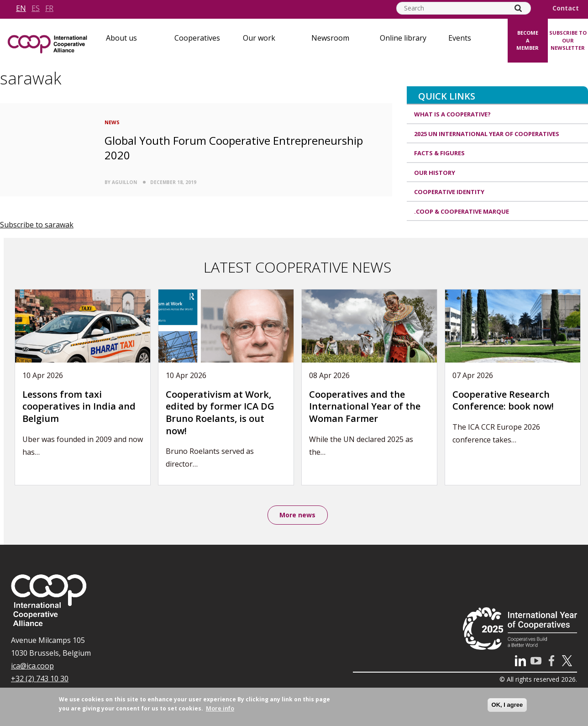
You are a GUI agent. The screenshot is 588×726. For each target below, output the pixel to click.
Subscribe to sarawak (37, 225)
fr (49, 8)
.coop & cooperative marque (462, 211)
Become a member (528, 40)
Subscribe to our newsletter (568, 40)
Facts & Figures (439, 153)
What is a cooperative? (452, 114)
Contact (566, 8)
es (36, 8)
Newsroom (330, 38)
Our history (435, 173)
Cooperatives (197, 38)
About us (121, 38)
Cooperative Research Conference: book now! (503, 400)
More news (297, 515)
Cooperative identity (449, 192)
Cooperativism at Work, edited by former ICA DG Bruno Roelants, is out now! (220, 413)
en (21, 8)
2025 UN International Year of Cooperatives (487, 134)
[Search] (518, 8)
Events (460, 38)
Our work (259, 38)
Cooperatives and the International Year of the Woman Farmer (365, 406)
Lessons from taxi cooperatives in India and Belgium (79, 406)
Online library (403, 38)
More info (220, 708)
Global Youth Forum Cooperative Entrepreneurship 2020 (234, 147)
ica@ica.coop (32, 667)
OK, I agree (507, 705)
